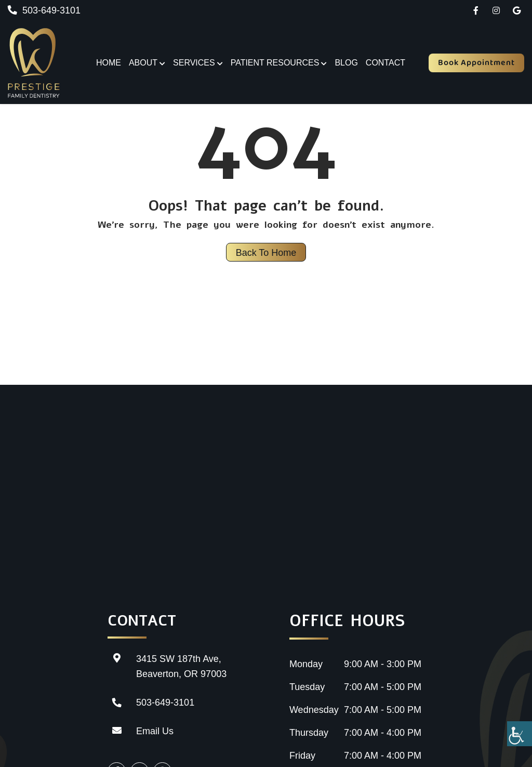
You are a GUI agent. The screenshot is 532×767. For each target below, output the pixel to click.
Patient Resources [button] (275, 63)
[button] (476, 10)
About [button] (143, 63)
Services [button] (194, 63)
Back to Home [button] (266, 253)
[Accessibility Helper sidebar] (520, 734)
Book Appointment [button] (476, 63)
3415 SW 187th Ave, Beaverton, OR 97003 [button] (167, 665)
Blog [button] (346, 63)
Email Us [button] (141, 731)
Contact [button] (385, 63)
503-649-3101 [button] (44, 10)
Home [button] (109, 63)
